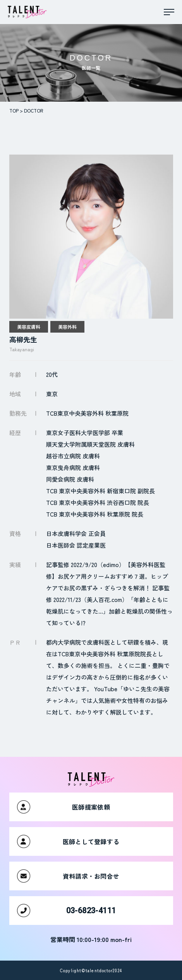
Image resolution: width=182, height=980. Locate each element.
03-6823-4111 (67, 911)
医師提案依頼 (64, 807)
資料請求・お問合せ (68, 876)
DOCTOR (33, 110)
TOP (14, 110)
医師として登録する (68, 841)
